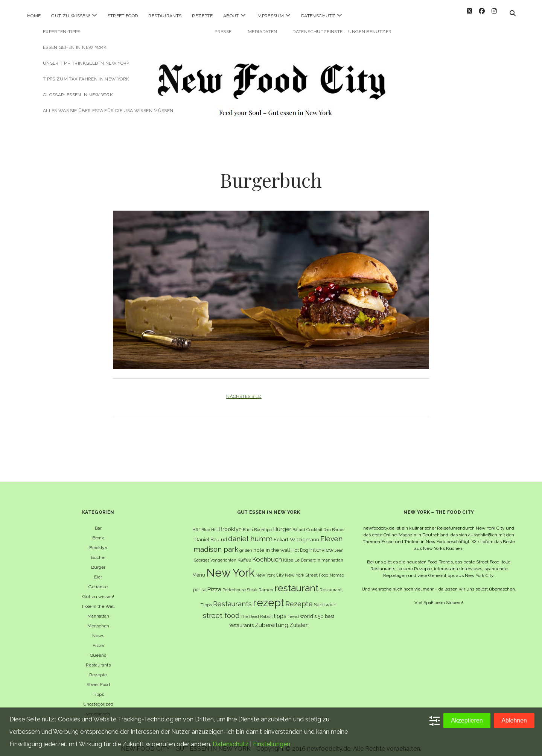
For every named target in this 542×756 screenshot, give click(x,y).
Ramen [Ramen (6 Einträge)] (266, 583)
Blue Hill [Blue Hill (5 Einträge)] (209, 523)
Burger (98, 561)
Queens (98, 649)
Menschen (98, 619)
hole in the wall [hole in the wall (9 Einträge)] (272, 543)
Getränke (98, 580)
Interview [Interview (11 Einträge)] (321, 543)
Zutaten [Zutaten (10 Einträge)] (299, 619)
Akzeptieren (467, 720)
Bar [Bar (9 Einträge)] (196, 523)
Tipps (98, 688)
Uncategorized (98, 698)
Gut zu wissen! (71, 16)
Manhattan (98, 610)
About (231, 16)
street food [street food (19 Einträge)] (221, 610)
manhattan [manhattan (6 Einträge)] (332, 554)
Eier (98, 571)
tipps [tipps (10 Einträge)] (280, 610)
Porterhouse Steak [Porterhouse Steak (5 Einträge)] (240, 583)
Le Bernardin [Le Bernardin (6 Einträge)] (307, 554)
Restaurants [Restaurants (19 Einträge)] (232, 597)
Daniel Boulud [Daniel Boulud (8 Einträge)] (211, 533)
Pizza (98, 639)
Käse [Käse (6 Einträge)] (288, 554)
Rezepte (202, 16)
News (98, 629)
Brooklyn (98, 541)
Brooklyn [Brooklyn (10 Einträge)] (230, 523)
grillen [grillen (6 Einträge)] (246, 544)
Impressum (270, 16)
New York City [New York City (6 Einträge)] (270, 569)
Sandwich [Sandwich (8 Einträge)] (325, 598)
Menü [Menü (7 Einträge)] (199, 569)
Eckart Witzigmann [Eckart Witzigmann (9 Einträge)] (296, 533)
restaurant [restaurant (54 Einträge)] (296, 582)
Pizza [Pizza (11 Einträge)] (214, 583)
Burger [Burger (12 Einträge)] (282, 523)
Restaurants (165, 16)
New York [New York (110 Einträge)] (230, 566)
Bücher (98, 551)
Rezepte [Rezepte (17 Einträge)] (299, 597)
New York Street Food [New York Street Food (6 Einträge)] (307, 569)
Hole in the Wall (98, 600)
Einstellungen (272, 744)
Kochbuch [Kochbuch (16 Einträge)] (267, 553)
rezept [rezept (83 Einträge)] (269, 596)
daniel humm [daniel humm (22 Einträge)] (250, 532)
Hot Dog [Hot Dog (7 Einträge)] (300, 544)
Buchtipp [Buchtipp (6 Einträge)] (263, 523)
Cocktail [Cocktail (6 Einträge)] (314, 523)
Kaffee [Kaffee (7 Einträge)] (244, 553)
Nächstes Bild (244, 390)
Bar (98, 522)
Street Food (123, 16)
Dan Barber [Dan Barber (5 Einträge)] (334, 523)
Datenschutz (318, 16)
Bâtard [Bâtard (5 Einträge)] (299, 523)
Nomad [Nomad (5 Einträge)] (337, 569)
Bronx (98, 531)
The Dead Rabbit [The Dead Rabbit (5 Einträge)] (257, 610)
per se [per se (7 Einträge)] (200, 583)
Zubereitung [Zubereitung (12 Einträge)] (272, 619)
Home (34, 16)
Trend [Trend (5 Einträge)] (293, 610)
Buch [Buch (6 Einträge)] (248, 523)
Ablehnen (514, 720)
